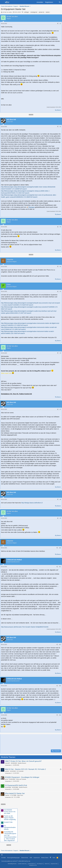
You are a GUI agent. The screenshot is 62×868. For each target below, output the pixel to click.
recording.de (40, 864)
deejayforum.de (33, 865)
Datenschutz (25, 858)
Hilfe (31, 858)
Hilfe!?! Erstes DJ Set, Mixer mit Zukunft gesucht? (23, 761)
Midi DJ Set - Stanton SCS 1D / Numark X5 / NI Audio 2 (25, 769)
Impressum (37, 858)
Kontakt (4, 858)
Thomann (31, 207)
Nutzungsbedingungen (13, 858)
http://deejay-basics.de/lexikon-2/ (32, 503)
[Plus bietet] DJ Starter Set (15, 793)
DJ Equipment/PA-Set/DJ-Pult (16, 785)
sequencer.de (54, 864)
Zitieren (59, 110)
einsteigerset (34, 12)
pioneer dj (42, 12)
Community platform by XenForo (16, 861)
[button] (2, 855)
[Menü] (3, 2)
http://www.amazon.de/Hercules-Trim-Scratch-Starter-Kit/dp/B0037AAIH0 (25, 627)
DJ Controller (20, 771)
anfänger (27, 12)
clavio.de (47, 864)
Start (54, 858)
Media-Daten (45, 858)
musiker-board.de (22, 864)
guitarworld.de (31, 864)
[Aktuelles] (56, 2)
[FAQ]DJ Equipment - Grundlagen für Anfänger (22, 777)
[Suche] (60, 2)
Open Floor (20, 795)
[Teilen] (58, 24)
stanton (48, 12)
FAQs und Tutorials (21, 779)
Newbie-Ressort (22, 763)
